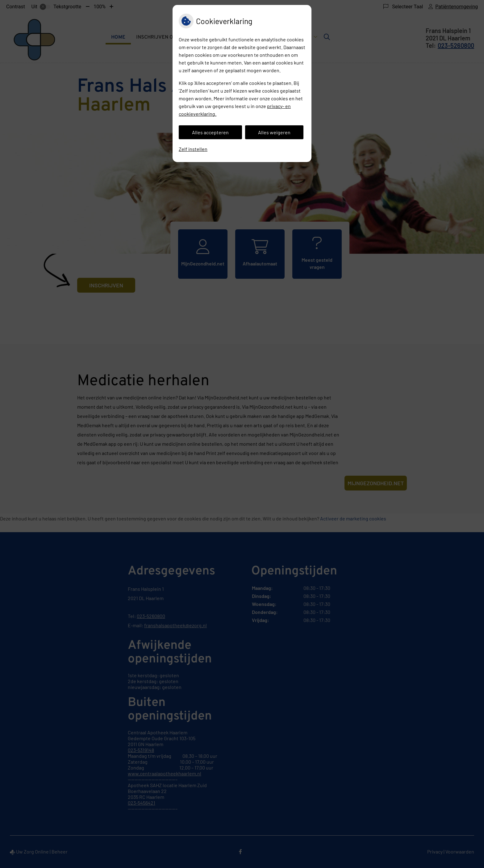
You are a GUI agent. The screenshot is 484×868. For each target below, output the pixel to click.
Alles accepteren (210, 132)
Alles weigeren (274, 132)
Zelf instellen (193, 149)
